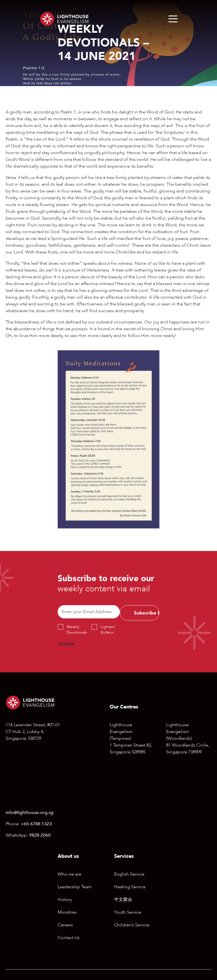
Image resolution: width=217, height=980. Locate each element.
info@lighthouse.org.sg (30, 813)
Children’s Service (132, 925)
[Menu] (173, 19)
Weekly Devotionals (77, 630)
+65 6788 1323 (36, 824)
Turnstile (66, 644)
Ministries (67, 912)
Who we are (70, 874)
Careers (65, 925)
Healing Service (130, 887)
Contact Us (69, 938)
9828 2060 (40, 835)
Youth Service (128, 912)
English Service (129, 874)
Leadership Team (75, 887)
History (65, 900)
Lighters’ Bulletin (108, 630)
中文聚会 (123, 900)
